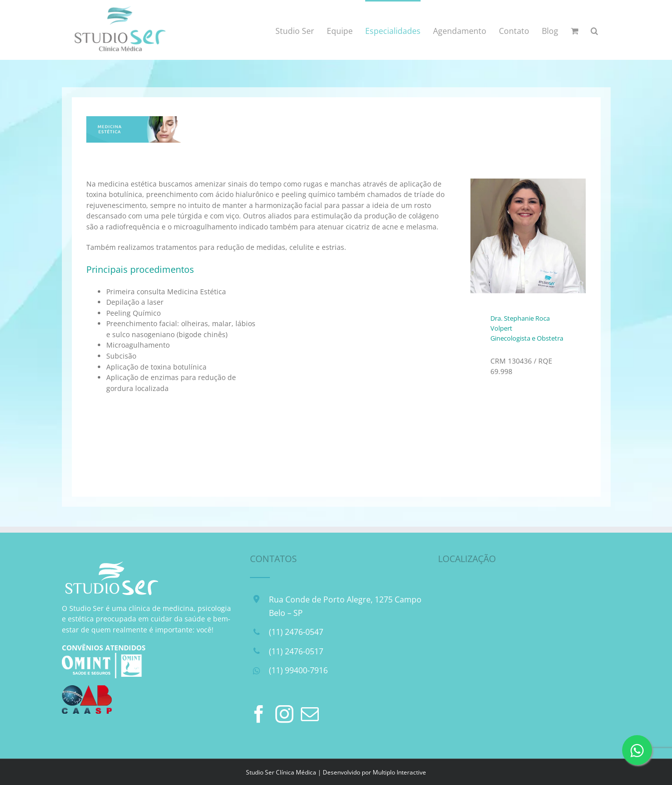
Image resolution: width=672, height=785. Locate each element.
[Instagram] (284, 714)
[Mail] (310, 714)
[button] (594, 30)
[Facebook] (259, 714)
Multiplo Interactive (399, 772)
